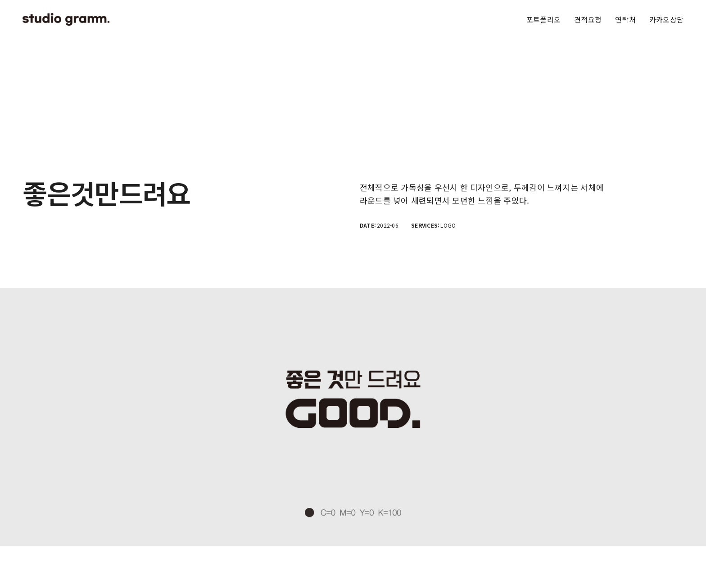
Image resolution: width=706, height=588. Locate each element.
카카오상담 (666, 19)
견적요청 (588, 19)
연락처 (625, 19)
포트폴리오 (543, 19)
